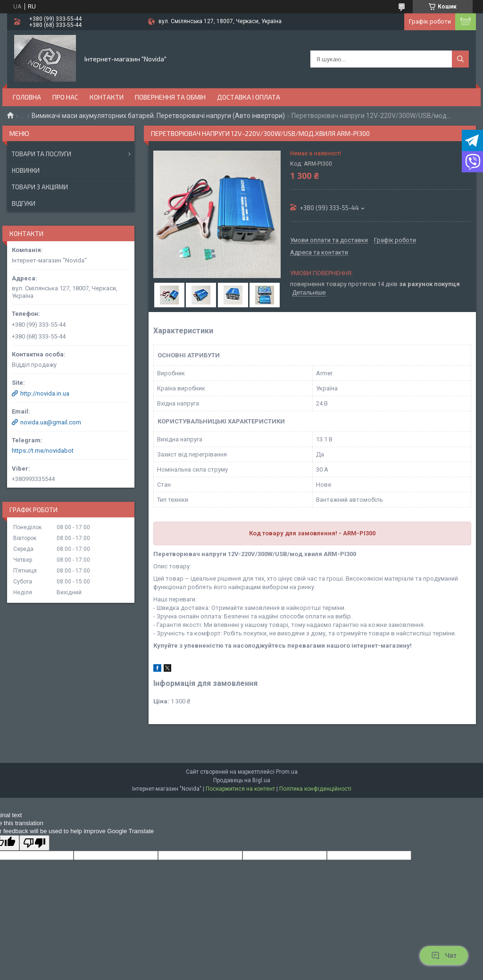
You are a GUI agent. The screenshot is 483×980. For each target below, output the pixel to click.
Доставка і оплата (249, 97)
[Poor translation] (34, 843)
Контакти (107, 97)
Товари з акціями (40, 187)
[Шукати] (460, 59)
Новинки (26, 170)
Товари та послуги (42, 154)
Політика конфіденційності (315, 789)
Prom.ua (287, 772)
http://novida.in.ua (45, 393)
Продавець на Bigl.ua (242, 780)
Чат (444, 955)
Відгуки (24, 203)
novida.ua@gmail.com (51, 422)
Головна (27, 97)
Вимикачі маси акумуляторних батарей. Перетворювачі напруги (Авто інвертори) (158, 116)
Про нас (65, 97)
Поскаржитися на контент (240, 789)
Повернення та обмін (170, 97)
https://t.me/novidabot (43, 451)
